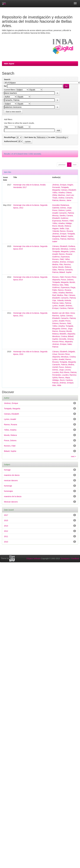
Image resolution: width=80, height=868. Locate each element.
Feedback (75, 559)
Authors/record (11, 141)
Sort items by (30, 137)
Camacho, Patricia (66, 213)
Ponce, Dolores (58, 210)
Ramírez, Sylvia (59, 316)
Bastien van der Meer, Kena (63, 313)
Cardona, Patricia (59, 239)
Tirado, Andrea (58, 198)
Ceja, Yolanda (58, 300)
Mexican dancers (11, 502)
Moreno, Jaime (65, 200)
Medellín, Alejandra (67, 334)
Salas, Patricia (58, 270)
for (5, 86)
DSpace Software (34, 559)
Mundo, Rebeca (64, 226)
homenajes (8, 491)
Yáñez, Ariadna (58, 193)
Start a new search (13, 112)
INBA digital (9, 64)
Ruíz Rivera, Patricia (68, 372)
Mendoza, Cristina (68, 249)
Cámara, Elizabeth (68, 190)
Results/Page (10, 137)
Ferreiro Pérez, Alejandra (62, 342)
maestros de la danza (13, 496)
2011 (6, 536)
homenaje (8, 486)
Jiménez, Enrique (59, 185)
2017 (6, 515)
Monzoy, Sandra (59, 216)
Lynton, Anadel (58, 306)
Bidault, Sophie (67, 236)
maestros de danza (12, 475)
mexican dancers (11, 480)
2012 (6, 531)
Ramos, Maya (64, 378)
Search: (7, 79)
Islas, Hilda (64, 285)
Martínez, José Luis (66, 195)
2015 (6, 520)
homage (7, 470)
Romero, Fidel (68, 221)
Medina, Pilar (58, 264)
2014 (6, 526)
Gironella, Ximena (66, 339)
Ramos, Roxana (66, 231)
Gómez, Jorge (66, 208)
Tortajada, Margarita (60, 251)
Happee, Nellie (58, 228)
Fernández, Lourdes (60, 375)
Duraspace (65, 559)
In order (52, 137)
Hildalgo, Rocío (58, 380)
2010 (6, 542)
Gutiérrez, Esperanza (61, 257)
